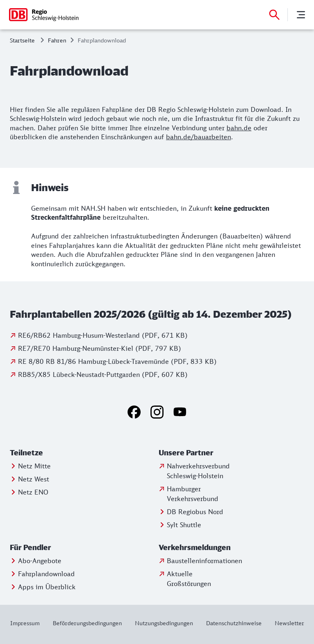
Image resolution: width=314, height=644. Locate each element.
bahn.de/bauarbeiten (198, 137)
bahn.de (239, 128)
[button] (46, 453)
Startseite (22, 40)
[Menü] (301, 15)
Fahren (57, 40)
